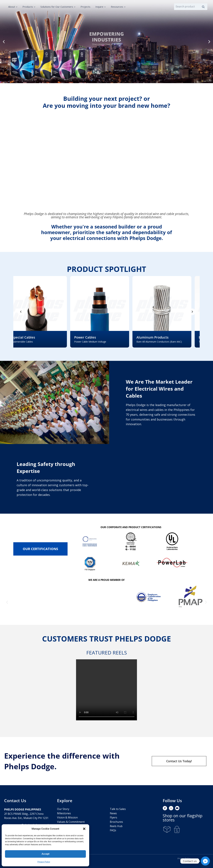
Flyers (113, 817)
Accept (46, 854)
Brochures (116, 822)
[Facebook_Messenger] (205, 861)
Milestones (64, 813)
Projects (85, 7)
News (113, 813)
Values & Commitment (71, 822)
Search (204, 7)
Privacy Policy (44, 862)
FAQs (113, 830)
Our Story (63, 809)
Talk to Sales (118, 809)
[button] (84, 829)
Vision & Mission (67, 817)
